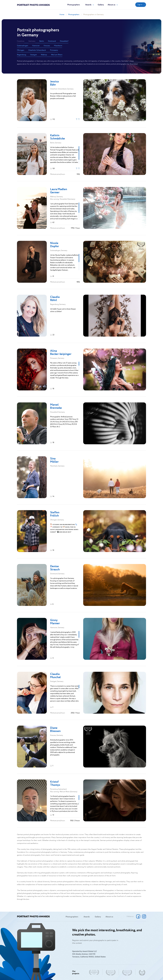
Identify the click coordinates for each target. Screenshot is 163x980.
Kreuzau (47, 46)
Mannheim (58, 46)
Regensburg (22, 55)
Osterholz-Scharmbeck (37, 50)
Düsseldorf (64, 41)
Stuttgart (34, 55)
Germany (32, 41)
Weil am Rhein (57, 55)
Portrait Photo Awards (33, 5)
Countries (21, 41)
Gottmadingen (23, 46)
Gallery (101, 5)
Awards (88, 5)
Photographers (74, 5)
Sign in (140, 5)
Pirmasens (54, 50)
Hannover (36, 46)
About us (111, 5)
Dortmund (52, 41)
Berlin (42, 41)
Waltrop (44, 55)
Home (62, 15)
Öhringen (21, 50)
